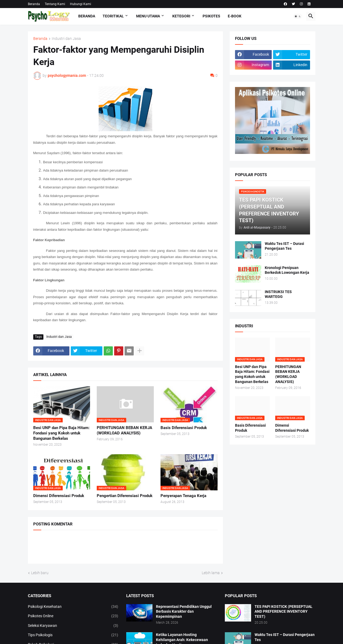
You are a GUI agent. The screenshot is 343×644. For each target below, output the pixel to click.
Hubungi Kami (81, 4)
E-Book (235, 16)
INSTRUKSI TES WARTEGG (278, 294)
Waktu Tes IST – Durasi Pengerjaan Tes (284, 246)
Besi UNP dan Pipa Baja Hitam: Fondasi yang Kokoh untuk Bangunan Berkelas (61, 433)
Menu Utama (148, 16)
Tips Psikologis (73, 635)
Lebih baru (40, 573)
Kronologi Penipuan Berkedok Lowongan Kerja (287, 270)
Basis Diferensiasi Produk (184, 428)
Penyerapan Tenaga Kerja (183, 496)
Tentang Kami (55, 4)
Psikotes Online (73, 616)
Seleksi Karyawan (73, 626)
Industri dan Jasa (66, 39)
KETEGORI (181, 16)
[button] (298, 16)
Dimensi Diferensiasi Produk (59, 496)
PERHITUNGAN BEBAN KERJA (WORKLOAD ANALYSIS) (124, 430)
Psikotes (211, 16)
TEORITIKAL (113, 16)
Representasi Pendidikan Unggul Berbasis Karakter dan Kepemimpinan (184, 612)
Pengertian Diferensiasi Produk (125, 496)
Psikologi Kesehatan (73, 607)
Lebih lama (211, 573)
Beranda (34, 4)
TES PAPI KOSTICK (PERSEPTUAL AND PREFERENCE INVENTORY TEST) (284, 612)
